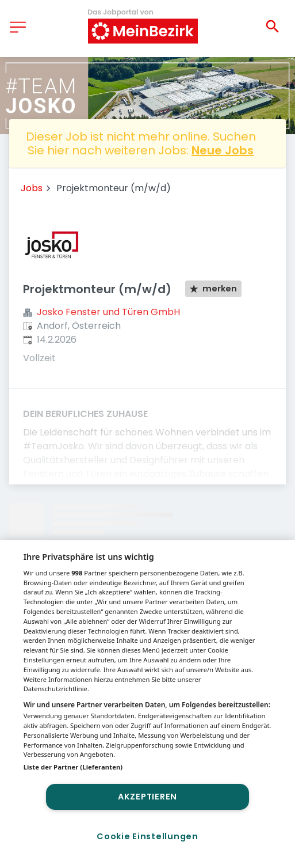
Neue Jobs (223, 150)
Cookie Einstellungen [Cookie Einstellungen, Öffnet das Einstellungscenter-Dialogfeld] (147, 836)
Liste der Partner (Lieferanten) (73, 767)
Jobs (32, 188)
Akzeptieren (147, 797)
